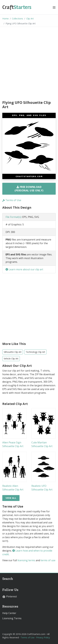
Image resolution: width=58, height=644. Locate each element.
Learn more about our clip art (24, 269)
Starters (17, 7)
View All (11, 498)
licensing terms (26, 560)
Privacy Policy (43, 637)
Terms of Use (12, 200)
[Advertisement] (29, 64)
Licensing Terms (12, 618)
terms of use (48, 560)
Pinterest (10, 596)
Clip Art (30, 19)
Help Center (9, 613)
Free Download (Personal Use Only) (29, 189)
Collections (17, 19)
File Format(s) (13, 217)
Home (5, 19)
